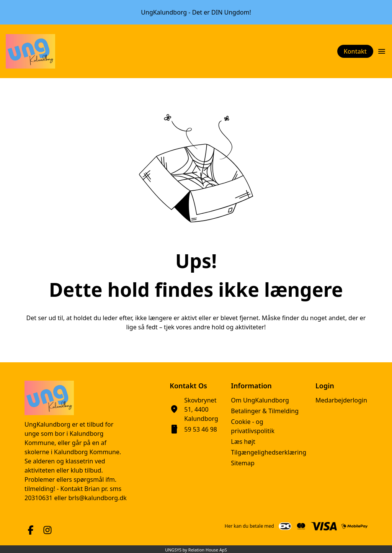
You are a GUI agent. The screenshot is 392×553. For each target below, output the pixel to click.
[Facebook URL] (31, 530)
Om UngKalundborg (260, 400)
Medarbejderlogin (341, 400)
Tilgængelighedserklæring (269, 452)
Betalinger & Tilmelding (265, 411)
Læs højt (243, 442)
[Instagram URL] (47, 530)
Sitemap (243, 463)
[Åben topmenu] (382, 51)
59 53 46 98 (201, 429)
